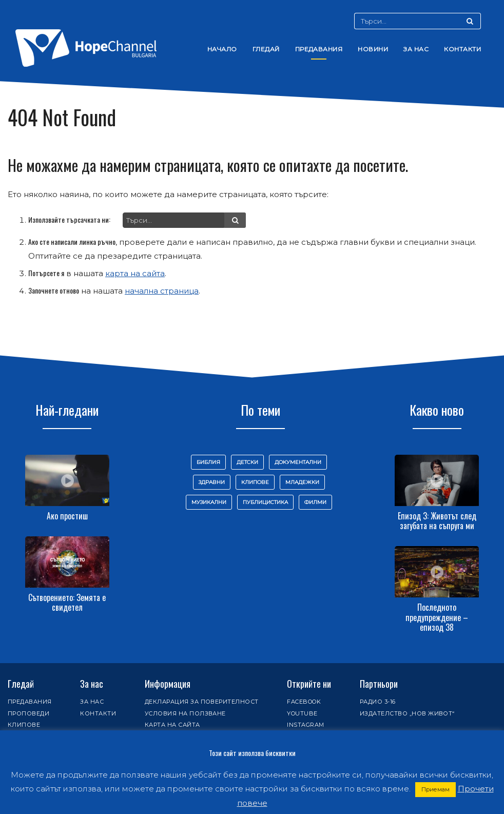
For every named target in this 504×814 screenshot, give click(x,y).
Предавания (319, 49)
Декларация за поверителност (202, 702)
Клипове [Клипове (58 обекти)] (255, 482)
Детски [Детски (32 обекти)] (247, 462)
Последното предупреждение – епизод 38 (437, 617)
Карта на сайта (172, 725)
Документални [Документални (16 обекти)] (298, 462)
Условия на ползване (185, 713)
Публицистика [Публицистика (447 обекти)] (265, 502)
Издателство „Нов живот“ (407, 713)
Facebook (304, 702)
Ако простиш (67, 516)
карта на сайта (135, 273)
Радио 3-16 (378, 702)
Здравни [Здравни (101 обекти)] (212, 482)
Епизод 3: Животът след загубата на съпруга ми (437, 521)
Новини (373, 49)
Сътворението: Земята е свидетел (67, 602)
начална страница (162, 291)
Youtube (302, 713)
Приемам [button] (435, 789)
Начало (222, 49)
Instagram (305, 725)
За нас (416, 49)
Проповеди (28, 713)
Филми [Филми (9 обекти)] (315, 502)
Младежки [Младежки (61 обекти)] (302, 482)
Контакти (462, 49)
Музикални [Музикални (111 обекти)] (209, 502)
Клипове (24, 725)
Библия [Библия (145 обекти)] (208, 462)
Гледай (266, 49)
